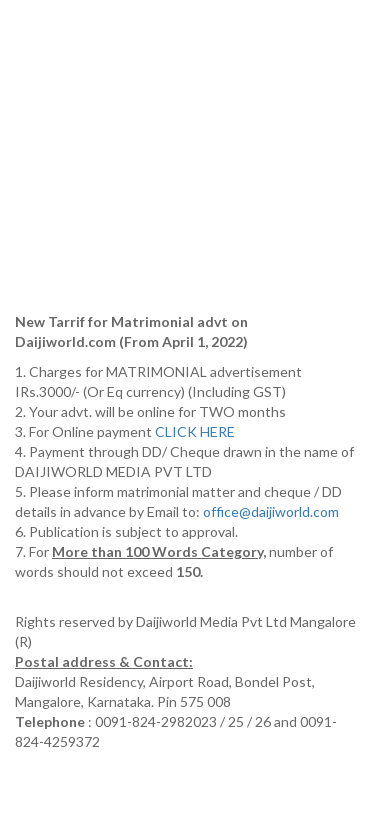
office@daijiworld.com (272, 511)
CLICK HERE (196, 431)
